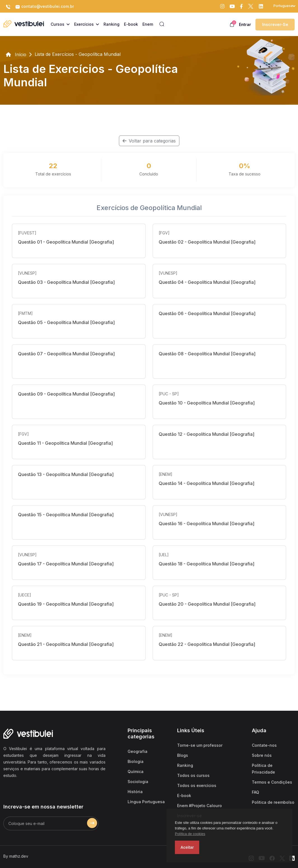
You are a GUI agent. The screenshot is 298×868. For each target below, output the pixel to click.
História (135, 792)
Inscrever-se (275, 24)
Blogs (183, 755)
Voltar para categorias (149, 141)
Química (136, 771)
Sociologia (138, 782)
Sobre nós (262, 755)
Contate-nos (264, 745)
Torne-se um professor (200, 745)
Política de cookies (190, 834)
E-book (184, 796)
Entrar (245, 24)
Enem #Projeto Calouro (200, 806)
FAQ (255, 792)
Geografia (138, 751)
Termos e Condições (272, 782)
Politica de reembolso (273, 802)
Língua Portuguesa (146, 802)
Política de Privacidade (263, 769)
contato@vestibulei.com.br (44, 7)
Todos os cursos (193, 775)
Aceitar (187, 847)
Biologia (136, 761)
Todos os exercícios (197, 785)
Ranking (185, 765)
